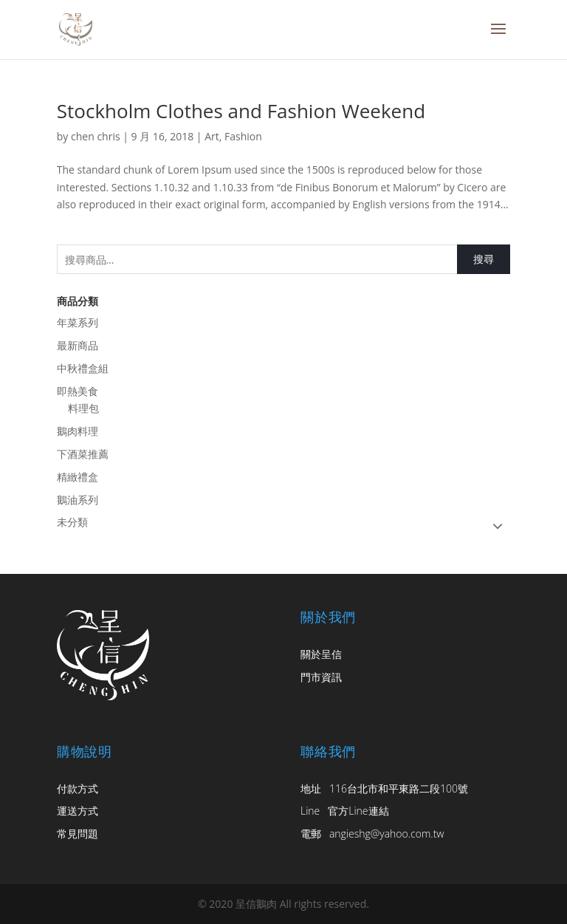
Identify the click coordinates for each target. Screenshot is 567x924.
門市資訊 (321, 677)
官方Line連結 (358, 811)
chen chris (96, 136)
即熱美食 (78, 391)
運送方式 (78, 811)
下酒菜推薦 (83, 454)
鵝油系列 (78, 500)
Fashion (243, 136)
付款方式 (78, 788)
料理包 (83, 408)
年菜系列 (78, 322)
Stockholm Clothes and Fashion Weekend (241, 111)
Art (212, 136)
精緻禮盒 (78, 477)
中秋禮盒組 (83, 368)
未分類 (72, 522)
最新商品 (78, 345)
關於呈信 (321, 654)
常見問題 (78, 834)
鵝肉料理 (78, 431)
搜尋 (484, 259)
